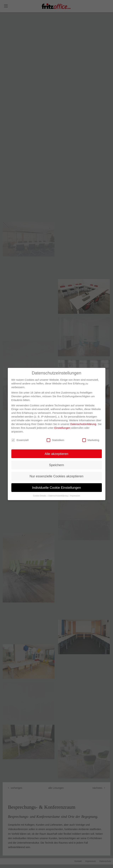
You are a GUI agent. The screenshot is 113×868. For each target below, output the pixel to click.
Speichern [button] (56, 465)
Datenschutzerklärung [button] (58, 496)
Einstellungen (62, 428)
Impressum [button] (75, 496)
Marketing (91, 440)
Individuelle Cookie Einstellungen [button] (56, 488)
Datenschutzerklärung (83, 424)
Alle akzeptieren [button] (56, 454)
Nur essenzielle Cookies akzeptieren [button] (56, 476)
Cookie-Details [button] (40, 496)
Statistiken (55, 440)
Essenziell (20, 440)
